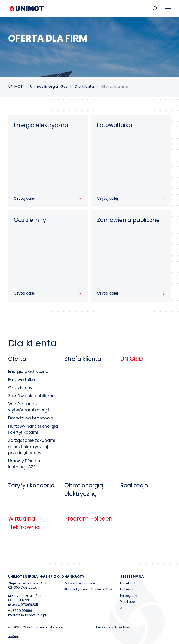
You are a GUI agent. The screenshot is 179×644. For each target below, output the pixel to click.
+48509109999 (20, 611)
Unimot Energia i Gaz (49, 87)
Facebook (128, 583)
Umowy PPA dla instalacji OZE (24, 464)
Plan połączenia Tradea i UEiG (88, 589)
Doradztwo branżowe (31, 418)
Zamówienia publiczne (31, 396)
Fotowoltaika (22, 380)
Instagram (129, 596)
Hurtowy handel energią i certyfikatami (33, 429)
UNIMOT (15, 87)
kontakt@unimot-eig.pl (27, 615)
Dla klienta (84, 87)
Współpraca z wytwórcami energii (29, 407)
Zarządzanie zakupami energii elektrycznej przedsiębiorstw (32, 446)
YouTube (128, 602)
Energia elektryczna (28, 371)
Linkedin (127, 589)
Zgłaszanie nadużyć (80, 583)
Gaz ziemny (20, 388)
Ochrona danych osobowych (113, 627)
